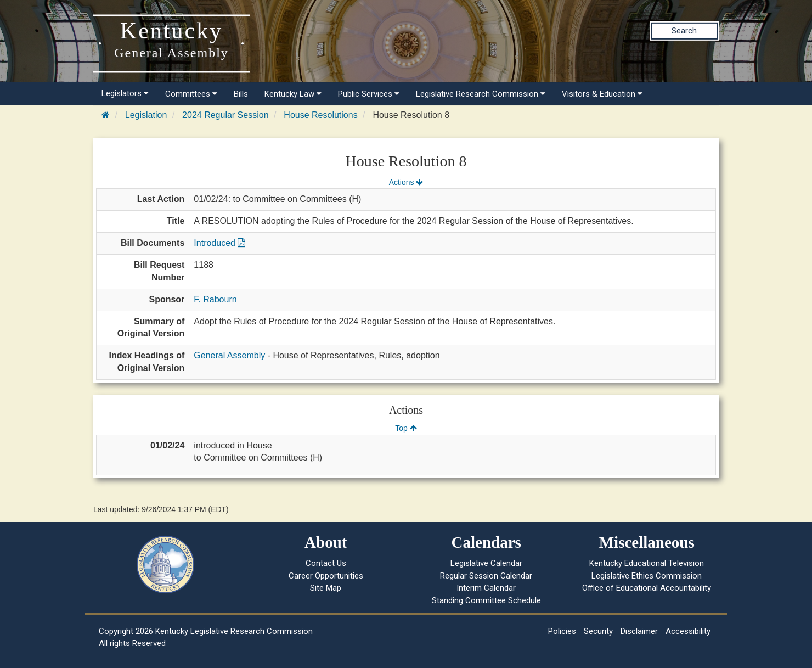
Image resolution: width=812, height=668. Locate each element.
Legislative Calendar (486, 563)
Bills (241, 94)
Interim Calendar (486, 588)
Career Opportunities (326, 576)
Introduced (219, 243)
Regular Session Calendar (486, 576)
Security (598, 631)
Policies (562, 631)
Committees (191, 94)
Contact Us (326, 563)
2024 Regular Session (225, 115)
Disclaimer (639, 631)
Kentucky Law (293, 94)
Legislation (146, 115)
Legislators (125, 93)
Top (406, 428)
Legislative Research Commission (481, 94)
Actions (406, 182)
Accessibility (688, 631)
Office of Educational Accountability (647, 588)
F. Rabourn (215, 299)
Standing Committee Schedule (486, 600)
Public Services (369, 94)
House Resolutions (320, 115)
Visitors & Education (602, 94)
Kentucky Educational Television (647, 563)
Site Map (326, 588)
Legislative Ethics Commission (647, 576)
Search (684, 31)
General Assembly (229, 355)
